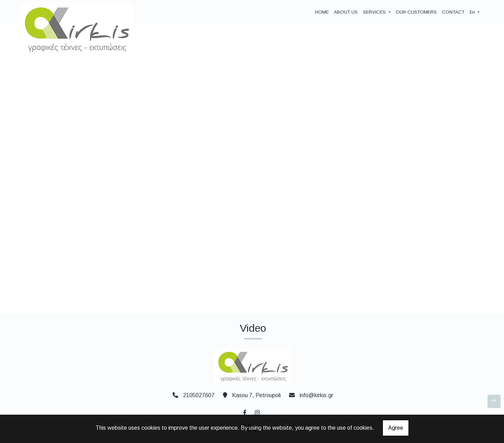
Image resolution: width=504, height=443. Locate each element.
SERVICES (375, 12)
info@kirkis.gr (316, 395)
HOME (322, 12)
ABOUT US (346, 12)
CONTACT (453, 12)
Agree (396, 428)
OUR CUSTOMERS (416, 12)
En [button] (473, 12)
